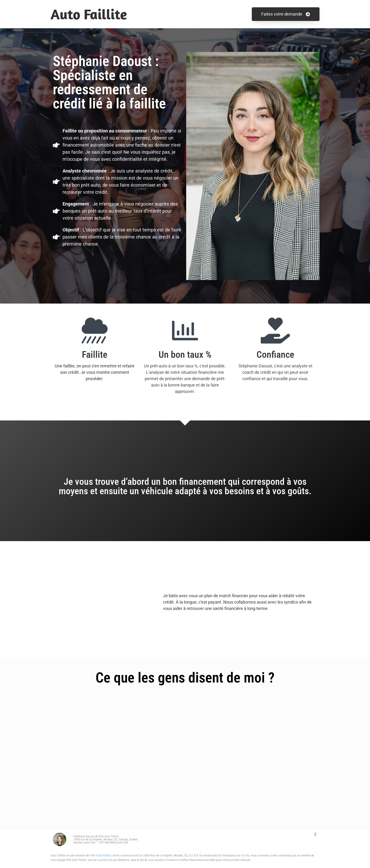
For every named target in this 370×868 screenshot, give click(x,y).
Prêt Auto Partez (101, 855)
